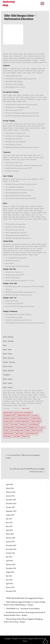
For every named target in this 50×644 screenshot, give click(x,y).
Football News (36, 419)
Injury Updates (36, 422)
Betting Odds (8, 413)
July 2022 (9, 576)
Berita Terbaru (8, 354)
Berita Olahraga (8, 337)
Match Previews (9, 428)
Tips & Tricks (26, 408)
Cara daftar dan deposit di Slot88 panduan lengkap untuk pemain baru (27, 470)
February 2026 (11, 492)
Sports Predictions (32, 434)
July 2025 (9, 519)
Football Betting (23, 419)
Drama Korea (8, 366)
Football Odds (8, 422)
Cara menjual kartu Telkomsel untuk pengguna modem (23, 456)
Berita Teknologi (8, 358)
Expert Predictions (24, 416)
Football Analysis (9, 419)
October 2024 (11, 553)
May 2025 (9, 526)
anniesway (7, 408)
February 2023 (11, 564)
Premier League (33, 428)
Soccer (6, 431)
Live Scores (14, 425)
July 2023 (9, 557)
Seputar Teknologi (9, 362)
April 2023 (10, 561)
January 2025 (10, 542)
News (5, 345)
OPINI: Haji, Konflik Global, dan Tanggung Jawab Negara (25, 598)
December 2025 (11, 500)
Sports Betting (9, 434)
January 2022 (10, 587)
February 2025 (11, 538)
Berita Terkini (7, 350)
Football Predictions (22, 422)
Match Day (23, 425)
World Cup (26, 437)
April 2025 (10, 530)
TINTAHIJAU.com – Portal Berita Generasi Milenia (23, 609)
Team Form (7, 437)
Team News (16, 437)
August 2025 (10, 515)
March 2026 (10, 488)
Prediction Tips (21, 428)
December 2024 (11, 545)
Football (35, 416)
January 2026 (10, 496)
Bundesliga (28, 413)
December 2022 (11, 568)
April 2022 (10, 583)
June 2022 (9, 580)
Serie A (43, 428)
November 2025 (11, 503)
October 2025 (11, 507)
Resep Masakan (8, 371)
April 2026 (10, 484)
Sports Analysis (37, 431)
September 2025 (11, 511)
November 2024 (11, 549)
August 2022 (10, 572)
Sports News (19, 434)
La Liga (6, 425)
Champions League (10, 416)
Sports (28, 431)
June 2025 (9, 523)
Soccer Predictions (17, 431)
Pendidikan (7, 375)
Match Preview (34, 425)
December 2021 (11, 591)
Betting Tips (18, 413)
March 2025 (10, 534)
